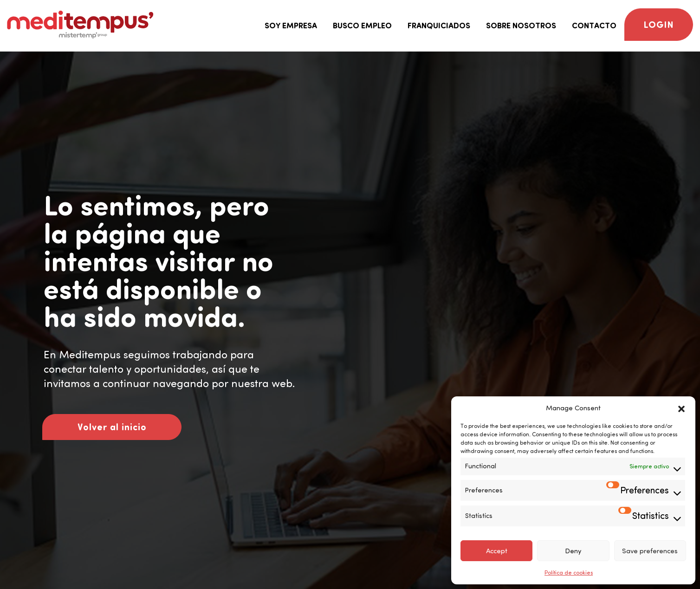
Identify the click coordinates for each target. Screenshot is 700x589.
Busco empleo (362, 25)
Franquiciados (439, 25)
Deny (573, 551)
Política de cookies (569, 573)
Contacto (594, 25)
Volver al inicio (112, 427)
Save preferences (650, 551)
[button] (681, 408)
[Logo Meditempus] (80, 25)
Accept (497, 551)
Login (659, 24)
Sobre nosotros (521, 25)
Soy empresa (291, 25)
